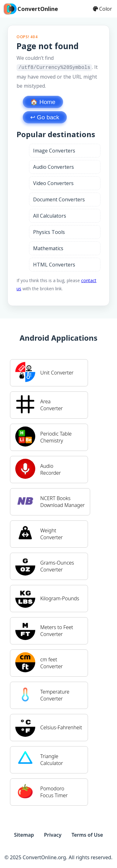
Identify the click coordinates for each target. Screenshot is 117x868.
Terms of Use (87, 834)
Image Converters (54, 150)
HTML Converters (54, 264)
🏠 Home (43, 101)
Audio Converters (54, 166)
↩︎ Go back (45, 117)
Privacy (53, 834)
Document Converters (59, 199)
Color (102, 9)
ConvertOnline (30, 9)
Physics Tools (49, 231)
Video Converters (53, 183)
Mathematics (48, 248)
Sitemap (24, 834)
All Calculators (50, 215)
